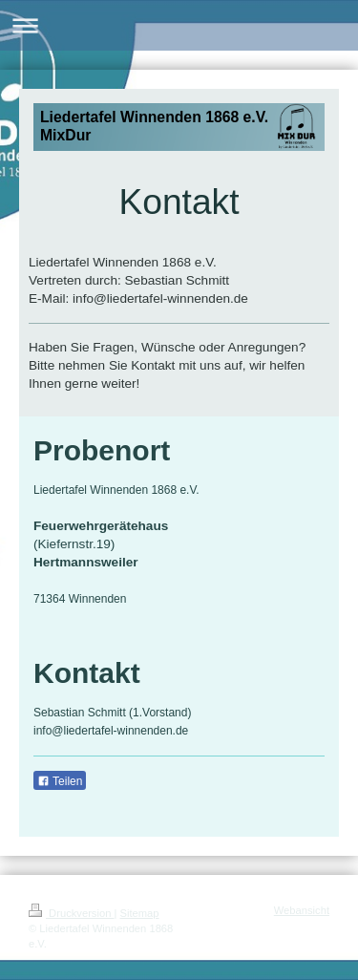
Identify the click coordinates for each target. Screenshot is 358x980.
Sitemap (140, 913)
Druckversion (72, 913)
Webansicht (302, 910)
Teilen (60, 781)
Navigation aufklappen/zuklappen (179, 25)
